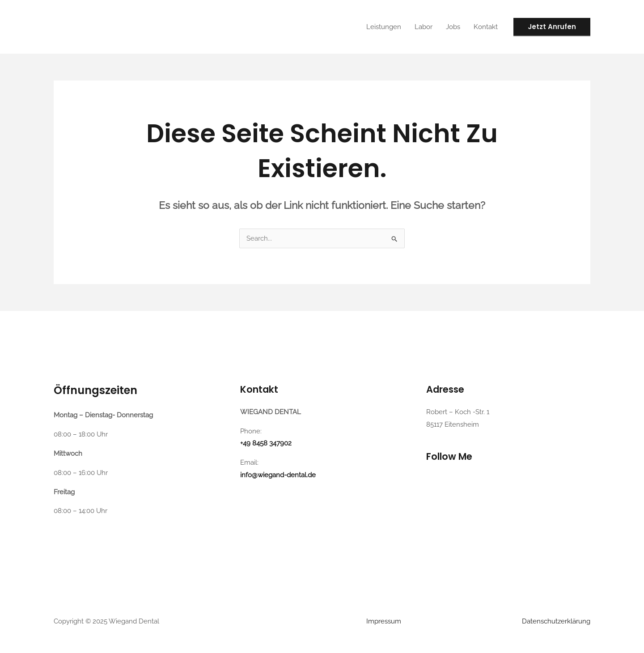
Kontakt (486, 27)
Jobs (453, 27)
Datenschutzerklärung (556, 621)
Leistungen (384, 27)
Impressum (384, 621)
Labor (424, 27)
